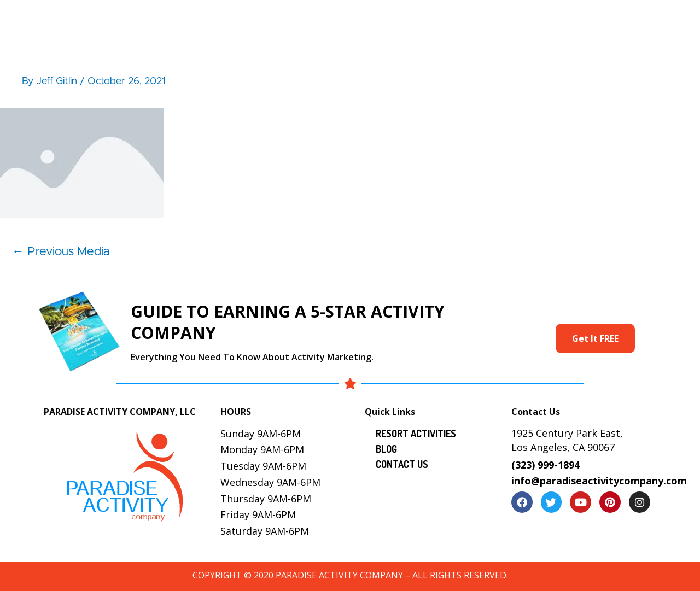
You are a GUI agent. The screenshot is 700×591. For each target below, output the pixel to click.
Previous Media (61, 252)
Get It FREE (595, 338)
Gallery (480, 20)
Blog (588, 20)
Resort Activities (341, 20)
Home (209, 20)
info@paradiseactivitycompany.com (599, 481)
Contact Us (643, 20)
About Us (264, 20)
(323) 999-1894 (546, 465)
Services (414, 20)
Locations (537, 20)
